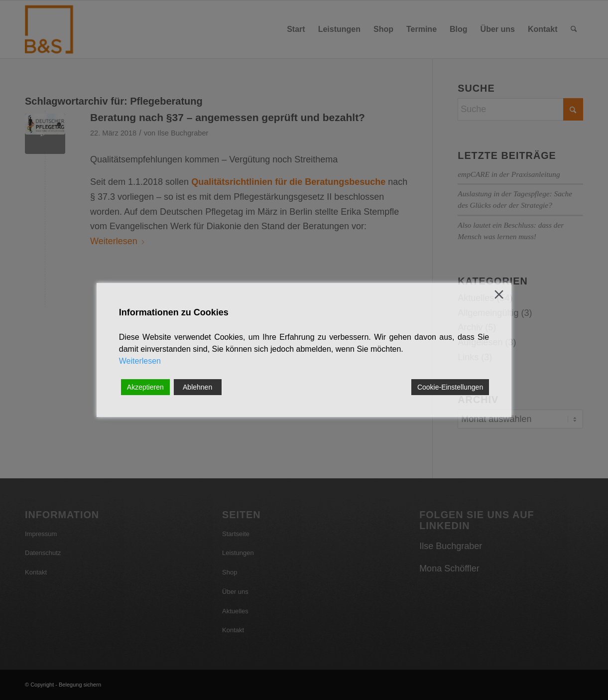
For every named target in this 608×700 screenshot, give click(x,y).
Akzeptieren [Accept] (145, 387)
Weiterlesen (140, 361)
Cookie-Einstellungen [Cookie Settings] (450, 387)
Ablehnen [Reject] (197, 387)
